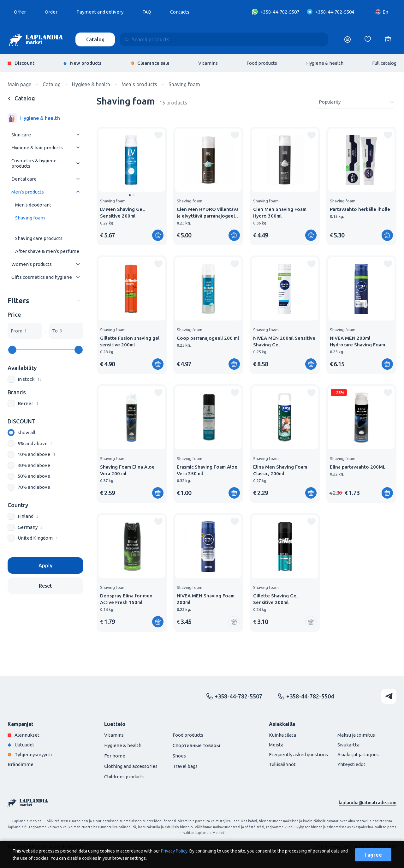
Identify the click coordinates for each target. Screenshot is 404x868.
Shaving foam (30, 218)
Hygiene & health (325, 63)
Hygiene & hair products (37, 148)
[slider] (12, 350)
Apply (45, 566)
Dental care (24, 179)
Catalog (95, 39)
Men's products (28, 192)
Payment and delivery (100, 12)
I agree (373, 855)
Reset (45, 586)
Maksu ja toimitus (356, 735)
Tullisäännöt (282, 764)
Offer (20, 12)
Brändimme (21, 764)
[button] (130, 195)
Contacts (180, 12)
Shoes (179, 756)
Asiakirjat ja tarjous (358, 754)
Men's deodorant (33, 205)
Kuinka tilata (282, 735)
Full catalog (384, 63)
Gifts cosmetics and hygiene (42, 277)
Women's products (32, 264)
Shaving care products (39, 238)
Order (51, 12)
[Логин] (348, 39)
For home (115, 756)
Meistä (276, 745)
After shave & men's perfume (47, 251)
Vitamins (208, 63)
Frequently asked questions (298, 754)
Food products (262, 63)
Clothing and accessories (131, 766)
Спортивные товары (196, 745)
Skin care (21, 135)
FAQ (147, 12)
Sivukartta (348, 745)
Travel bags (185, 766)
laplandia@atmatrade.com (368, 802)
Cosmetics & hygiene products (34, 163)
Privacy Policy (174, 851)
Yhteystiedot (351, 764)
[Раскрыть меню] (78, 135)
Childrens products (124, 777)
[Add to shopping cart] (158, 235)
